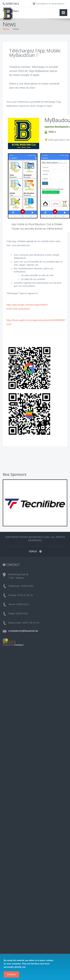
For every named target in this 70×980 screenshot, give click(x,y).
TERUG (35, 551)
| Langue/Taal (11, 11)
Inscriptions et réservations (49, 4)
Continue (11, 974)
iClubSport (19, 645)
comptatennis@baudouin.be (23, 631)
